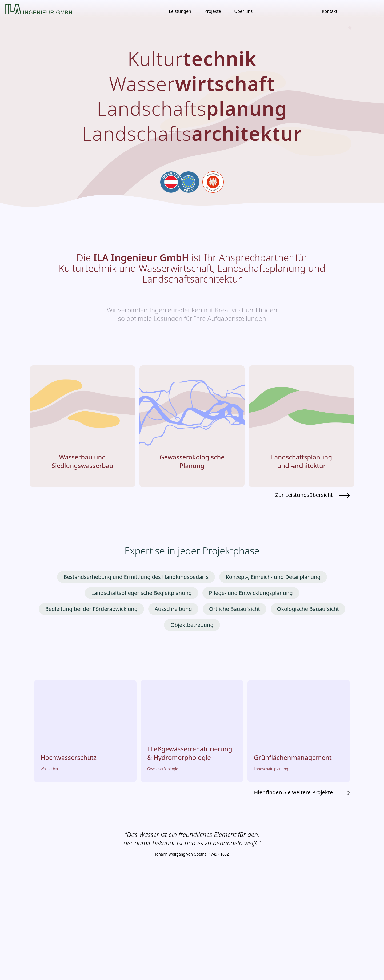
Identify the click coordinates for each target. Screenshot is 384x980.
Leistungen (180, 11)
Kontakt (330, 11)
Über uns (243, 11)
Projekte (213, 11)
